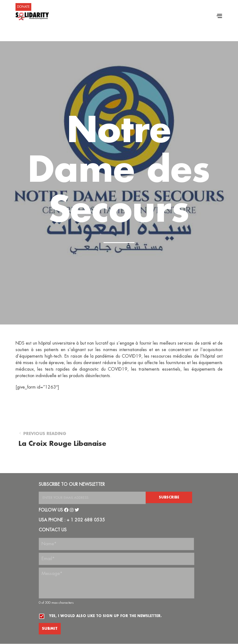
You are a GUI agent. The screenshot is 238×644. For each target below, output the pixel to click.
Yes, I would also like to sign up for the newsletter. (105, 616)
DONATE (23, 7)
